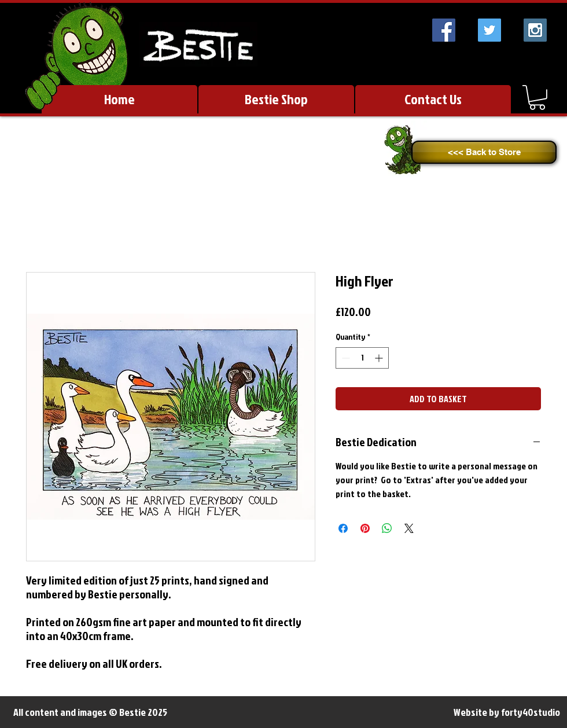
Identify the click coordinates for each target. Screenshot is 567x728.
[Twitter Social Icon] (489, 30)
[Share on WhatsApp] (387, 528)
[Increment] (380, 358)
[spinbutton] (362, 358)
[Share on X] (409, 528)
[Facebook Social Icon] (444, 30)
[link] (537, 98)
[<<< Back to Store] (484, 152)
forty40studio (531, 712)
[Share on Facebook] (343, 528)
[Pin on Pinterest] (365, 528)
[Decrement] (345, 358)
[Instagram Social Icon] (535, 30)
